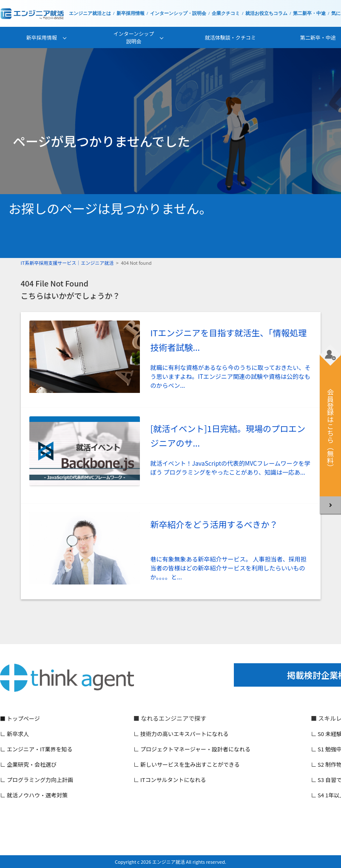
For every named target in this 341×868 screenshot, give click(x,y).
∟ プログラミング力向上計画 (37, 780)
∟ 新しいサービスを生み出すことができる (187, 764)
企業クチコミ (226, 13)
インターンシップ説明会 (134, 37)
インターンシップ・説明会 (178, 13)
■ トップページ (20, 718)
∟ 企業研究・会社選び (28, 764)
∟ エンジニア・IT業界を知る (36, 749)
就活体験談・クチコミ (230, 37)
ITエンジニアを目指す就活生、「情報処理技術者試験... (229, 340)
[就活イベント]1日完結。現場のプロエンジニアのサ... (228, 436)
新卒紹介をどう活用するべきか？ (214, 524)
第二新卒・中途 (309, 13)
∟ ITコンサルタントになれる (170, 780)
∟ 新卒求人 (14, 734)
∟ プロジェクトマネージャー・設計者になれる (192, 749)
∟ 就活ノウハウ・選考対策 (34, 795)
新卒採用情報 (131, 13)
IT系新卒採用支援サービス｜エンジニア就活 (67, 263)
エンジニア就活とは (90, 13)
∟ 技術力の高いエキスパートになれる (181, 734)
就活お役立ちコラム (266, 13)
